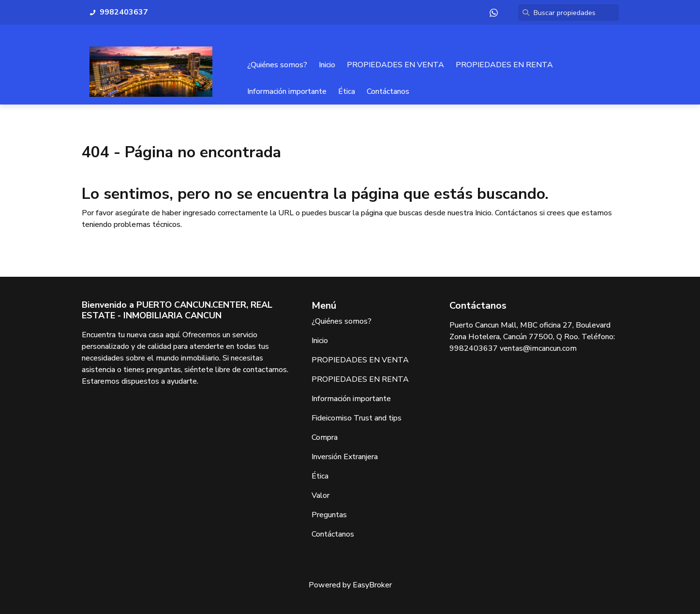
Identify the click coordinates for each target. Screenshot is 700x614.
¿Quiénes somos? (277, 65)
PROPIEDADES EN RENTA (504, 65)
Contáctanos (388, 91)
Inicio (327, 65)
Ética (347, 91)
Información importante (287, 91)
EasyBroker (372, 585)
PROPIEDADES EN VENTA (395, 65)
